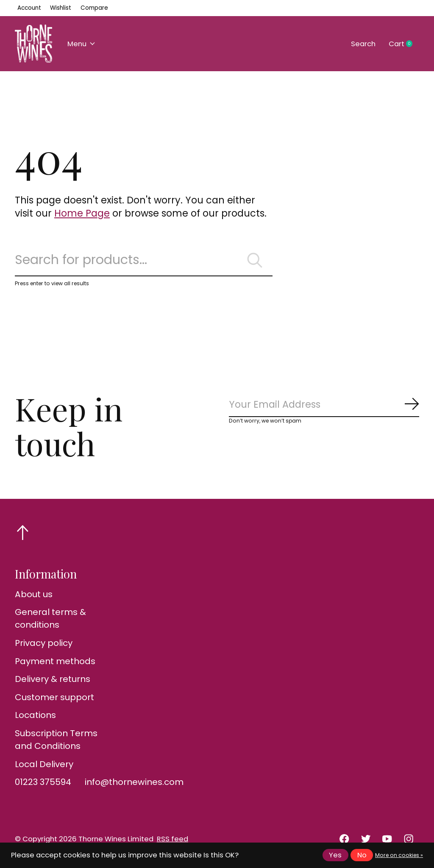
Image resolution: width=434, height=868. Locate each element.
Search (363, 44)
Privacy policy (44, 643)
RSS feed (172, 839)
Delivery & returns (53, 679)
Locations (35, 715)
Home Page (82, 213)
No (362, 855)
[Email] (324, 405)
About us (34, 594)
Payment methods (55, 661)
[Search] (144, 260)
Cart (404, 44)
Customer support (54, 697)
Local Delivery (44, 764)
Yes (335, 855)
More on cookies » (399, 855)
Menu (81, 44)
